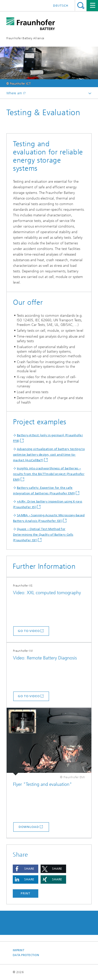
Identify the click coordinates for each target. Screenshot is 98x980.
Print (26, 893)
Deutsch (61, 6)
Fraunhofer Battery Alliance (25, 38)
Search (81, 5)
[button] (26, 869)
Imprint (19, 950)
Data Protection (26, 955)
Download (29, 827)
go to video (29, 631)
